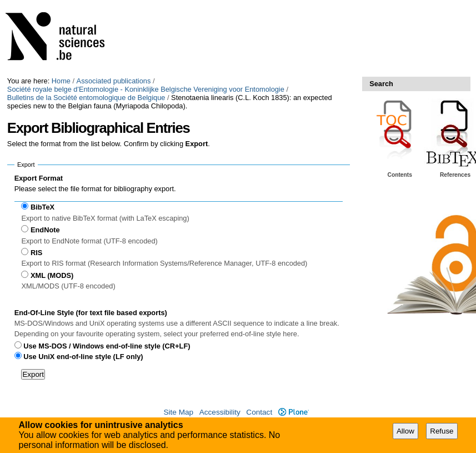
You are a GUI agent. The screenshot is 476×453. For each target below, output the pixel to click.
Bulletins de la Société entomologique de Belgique (86, 98)
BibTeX (42, 207)
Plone (294, 412)
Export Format (39, 178)
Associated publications (114, 81)
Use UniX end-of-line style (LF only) (83, 357)
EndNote (45, 230)
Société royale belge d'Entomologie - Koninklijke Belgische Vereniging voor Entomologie (146, 89)
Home (61, 81)
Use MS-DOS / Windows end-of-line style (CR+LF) (107, 346)
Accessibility (220, 412)
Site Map (178, 412)
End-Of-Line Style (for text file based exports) (91, 313)
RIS (36, 253)
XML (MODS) (52, 275)
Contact (259, 412)
